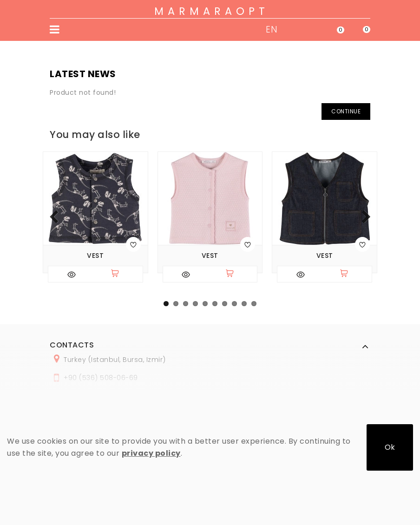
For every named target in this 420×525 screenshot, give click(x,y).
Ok (390, 447)
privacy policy (151, 453)
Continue (346, 111)
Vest (95, 256)
